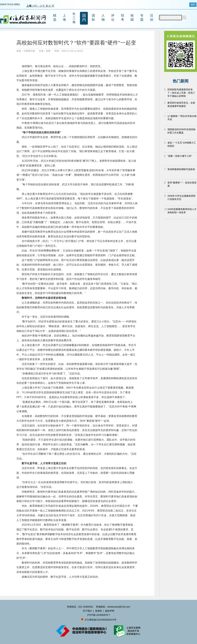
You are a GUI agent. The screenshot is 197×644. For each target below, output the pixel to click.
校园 (132, 17)
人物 (103, 17)
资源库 (98, 611)
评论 (113, 17)
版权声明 (110, 611)
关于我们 (87, 611)
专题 (142, 17)
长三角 (74, 18)
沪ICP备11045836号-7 (98, 615)
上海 (64, 17)
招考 (122, 17)
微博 (193, 5)
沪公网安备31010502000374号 (98, 620)
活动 (152, 17)
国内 (84, 18)
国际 (93, 17)
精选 (55, 17)
